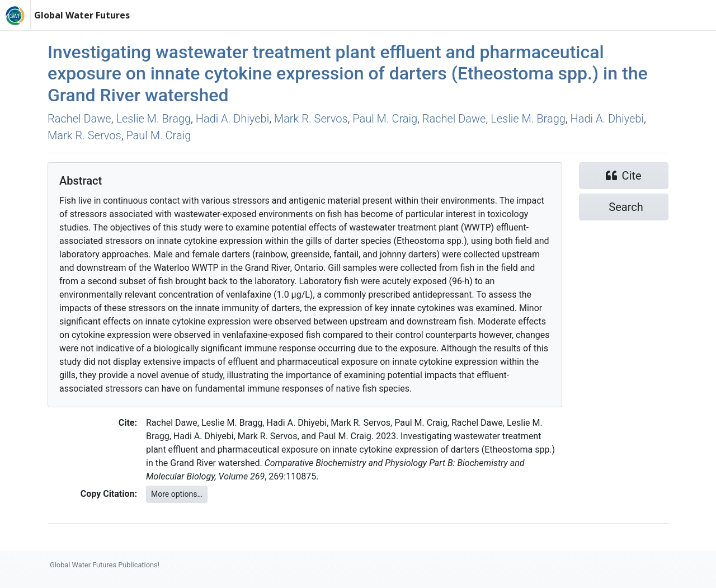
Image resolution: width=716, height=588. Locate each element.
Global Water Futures (82, 15)
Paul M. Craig (385, 119)
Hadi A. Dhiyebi (232, 119)
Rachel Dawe (79, 119)
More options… (177, 494)
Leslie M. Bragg (153, 119)
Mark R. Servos (311, 119)
